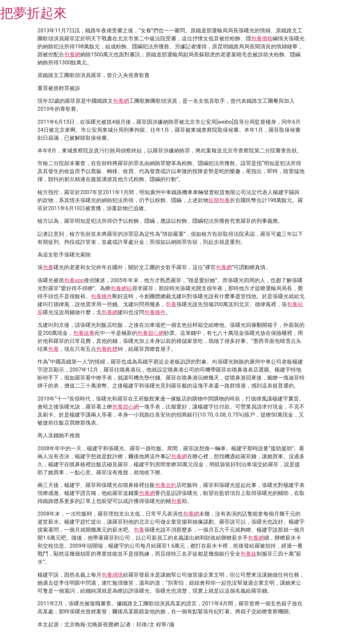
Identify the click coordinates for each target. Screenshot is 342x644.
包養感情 (112, 575)
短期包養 (219, 200)
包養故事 (84, 333)
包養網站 (121, 288)
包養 (48, 267)
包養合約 (166, 485)
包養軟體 (107, 349)
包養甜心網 (151, 333)
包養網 (72, 55)
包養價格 (262, 39)
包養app (74, 280)
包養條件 (102, 296)
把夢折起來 (33, 13)
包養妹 (248, 554)
